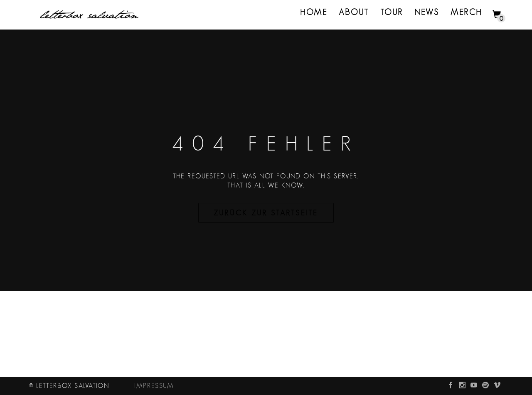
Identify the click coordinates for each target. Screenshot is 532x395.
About (354, 12)
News (427, 12)
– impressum (142, 386)
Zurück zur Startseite (266, 213)
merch (466, 12)
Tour (392, 12)
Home (314, 12)
